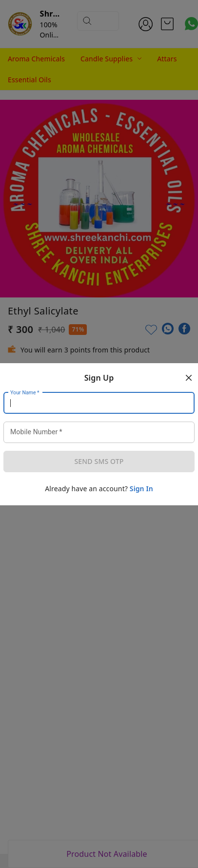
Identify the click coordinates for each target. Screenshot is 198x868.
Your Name (25, 392)
